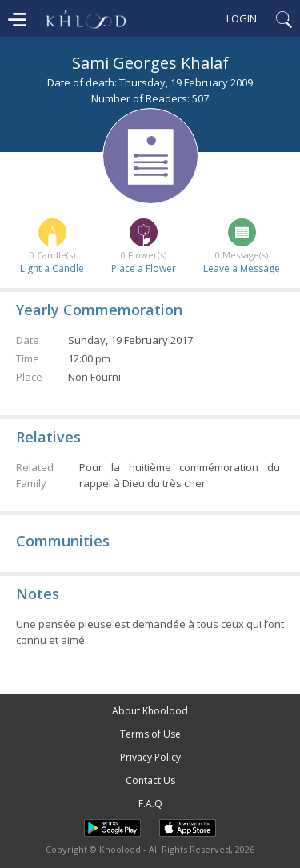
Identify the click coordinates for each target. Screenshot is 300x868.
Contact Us (150, 780)
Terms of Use (150, 734)
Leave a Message (242, 268)
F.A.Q (150, 804)
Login (242, 18)
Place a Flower (144, 268)
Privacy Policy (150, 757)
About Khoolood (150, 711)
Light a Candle (52, 268)
